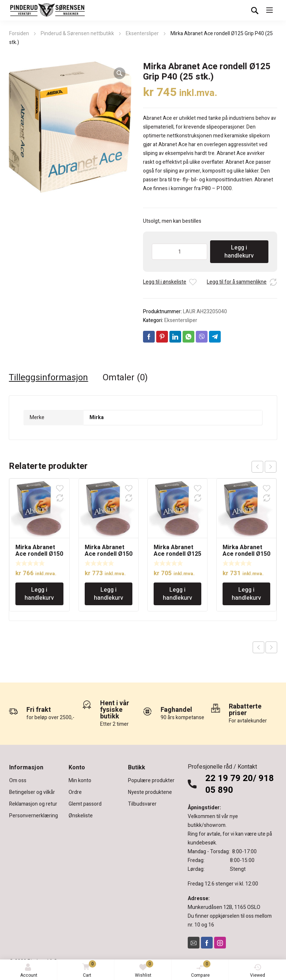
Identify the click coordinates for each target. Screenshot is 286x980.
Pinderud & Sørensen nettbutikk (77, 34)
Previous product (258, 647)
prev (257, 467)
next (271, 467)
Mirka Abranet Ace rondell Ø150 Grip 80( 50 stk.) (246, 554)
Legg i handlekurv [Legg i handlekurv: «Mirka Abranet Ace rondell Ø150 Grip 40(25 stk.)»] (39, 594)
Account (29, 971)
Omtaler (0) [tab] (125, 378)
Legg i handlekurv (239, 252)
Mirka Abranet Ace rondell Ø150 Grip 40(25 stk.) (39, 554)
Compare (201, 969)
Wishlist (144, 969)
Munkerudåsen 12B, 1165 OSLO (224, 907)
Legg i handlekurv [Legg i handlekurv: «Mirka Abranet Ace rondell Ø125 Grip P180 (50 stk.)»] (177, 594)
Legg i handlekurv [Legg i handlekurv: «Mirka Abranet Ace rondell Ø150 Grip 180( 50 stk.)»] (109, 594)
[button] (120, 73)
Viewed (258, 971)
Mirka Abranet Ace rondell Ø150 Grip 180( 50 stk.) (109, 554)
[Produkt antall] (179, 252)
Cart (88, 970)
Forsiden (19, 34)
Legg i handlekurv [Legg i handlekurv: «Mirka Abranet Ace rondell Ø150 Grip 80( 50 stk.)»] (246, 594)
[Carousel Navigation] (264, 467)
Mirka (97, 417)
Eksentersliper (142, 34)
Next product (271, 647)
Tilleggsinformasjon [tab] (48, 378)
